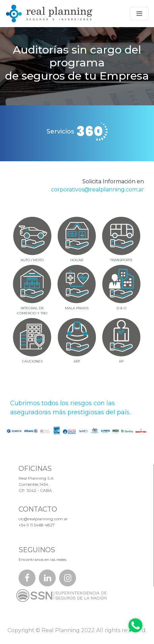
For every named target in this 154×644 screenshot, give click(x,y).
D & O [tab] (121, 308)
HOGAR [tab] (77, 260)
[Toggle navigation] (139, 14)
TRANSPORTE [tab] (121, 260)
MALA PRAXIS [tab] (77, 308)
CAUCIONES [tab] (32, 361)
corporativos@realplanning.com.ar (97, 190)
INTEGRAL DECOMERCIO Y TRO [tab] (32, 311)
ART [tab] (77, 361)
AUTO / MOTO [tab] (32, 260)
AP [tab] (121, 361)
